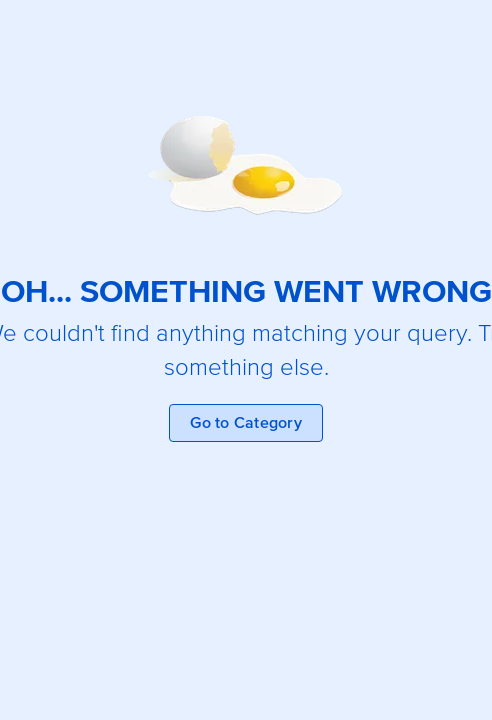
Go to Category (246, 423)
